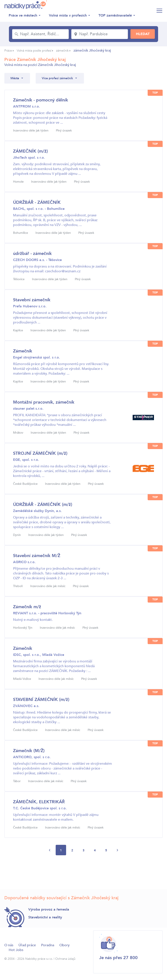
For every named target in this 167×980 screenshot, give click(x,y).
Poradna (48, 945)
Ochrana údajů (65, 959)
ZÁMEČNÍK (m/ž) (30, 151)
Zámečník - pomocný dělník (41, 100)
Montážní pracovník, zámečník (44, 402)
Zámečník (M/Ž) (29, 751)
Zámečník (23, 351)
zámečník (62, 51)
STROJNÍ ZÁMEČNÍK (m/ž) (40, 453)
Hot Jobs (16, 950)
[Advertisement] (83, 873)
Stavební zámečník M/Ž (37, 556)
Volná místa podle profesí (34, 51)
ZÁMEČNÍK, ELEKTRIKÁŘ (39, 802)
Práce (8, 51)
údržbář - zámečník (32, 253)
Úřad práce (27, 945)
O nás (9, 945)
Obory (64, 945)
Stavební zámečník (32, 300)
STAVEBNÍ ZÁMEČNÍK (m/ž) (41, 700)
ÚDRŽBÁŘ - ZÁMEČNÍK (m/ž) (43, 504)
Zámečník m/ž (27, 607)
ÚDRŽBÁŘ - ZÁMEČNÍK (37, 202)
